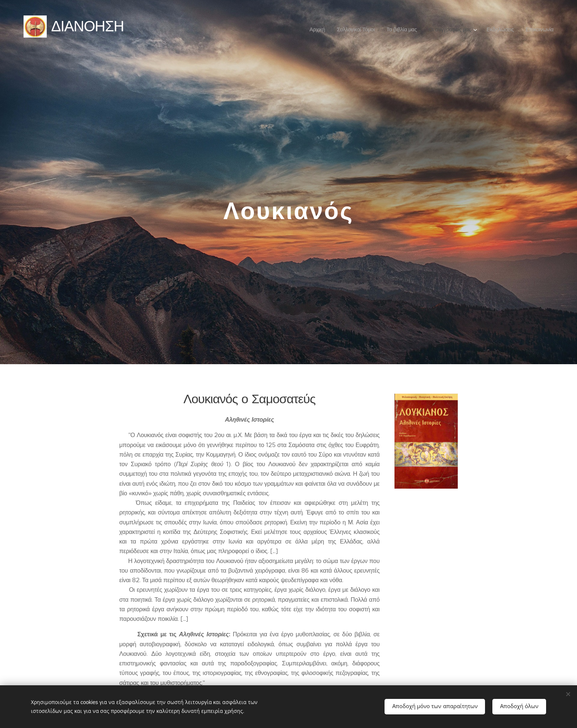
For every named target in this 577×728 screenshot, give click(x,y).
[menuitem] (318, 29)
